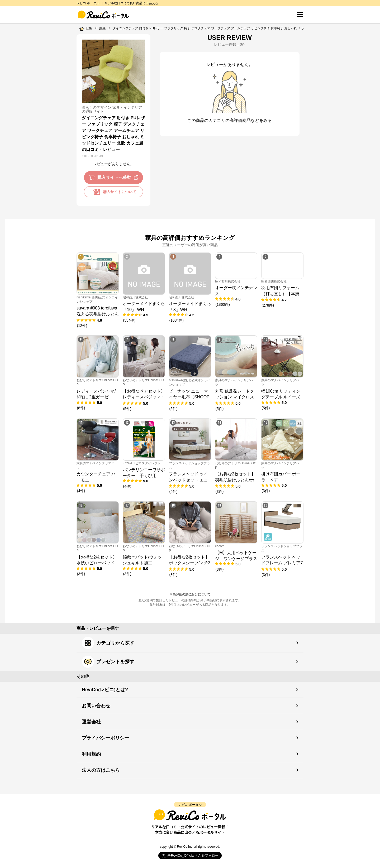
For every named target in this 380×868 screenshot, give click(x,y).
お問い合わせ (96, 706)
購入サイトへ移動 (115, 178)
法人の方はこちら (101, 770)
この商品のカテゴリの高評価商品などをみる (230, 120)
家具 (102, 28)
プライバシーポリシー (106, 738)
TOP (89, 28)
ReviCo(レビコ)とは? (105, 690)
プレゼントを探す (108, 662)
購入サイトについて (113, 192)
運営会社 (91, 722)
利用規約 (91, 754)
